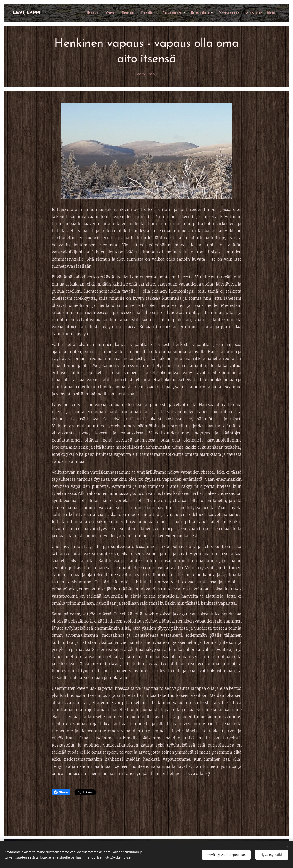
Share (61, 792)
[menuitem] (81, 13)
